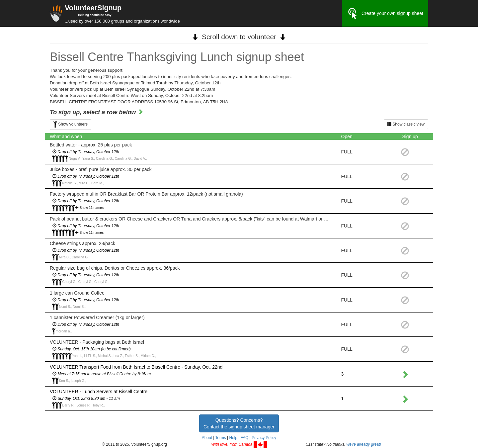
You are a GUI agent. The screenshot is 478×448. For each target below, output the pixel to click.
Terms (220, 438)
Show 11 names (92, 208)
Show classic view (406, 124)
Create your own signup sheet (385, 14)
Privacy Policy (264, 438)
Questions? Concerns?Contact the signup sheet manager (239, 423)
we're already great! (364, 444)
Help (233, 438)
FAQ (245, 438)
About (207, 438)
